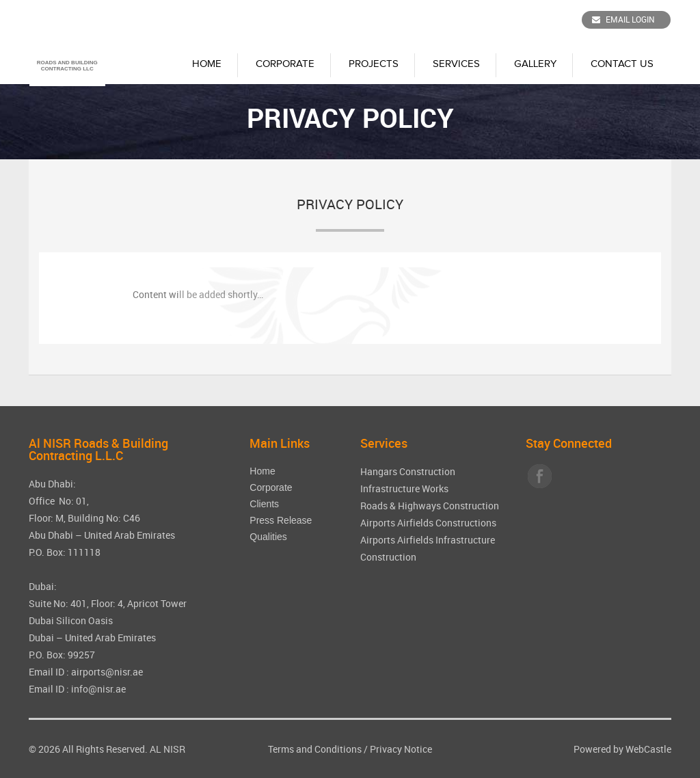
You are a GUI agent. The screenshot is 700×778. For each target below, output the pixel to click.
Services (456, 64)
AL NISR (167, 749)
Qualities (268, 537)
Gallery (535, 64)
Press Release (281, 520)
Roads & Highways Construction (430, 506)
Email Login (623, 19)
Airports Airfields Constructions (428, 523)
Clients (264, 504)
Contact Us (622, 64)
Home (207, 64)
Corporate (285, 64)
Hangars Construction (408, 471)
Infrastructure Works (404, 488)
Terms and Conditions (315, 749)
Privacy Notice (401, 749)
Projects (374, 64)
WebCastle (648, 749)
